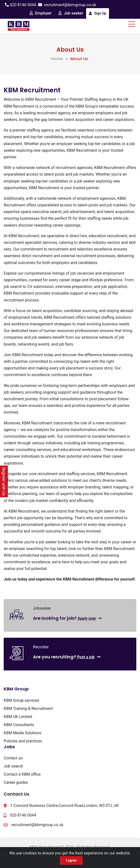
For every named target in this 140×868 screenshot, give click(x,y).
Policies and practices (23, 741)
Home (57, 59)
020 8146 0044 (23, 5)
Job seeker (71, 13)
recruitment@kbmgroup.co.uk (70, 5)
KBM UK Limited (18, 717)
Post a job (89, 657)
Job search (13, 766)
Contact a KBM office (22, 774)
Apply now (90, 618)
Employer (40, 13)
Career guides (16, 782)
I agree (71, 860)
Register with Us (4, 482)
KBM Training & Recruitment (28, 709)
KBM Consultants (19, 725)
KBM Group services (21, 700)
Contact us (13, 758)
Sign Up (98, 13)
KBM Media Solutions (23, 733)
